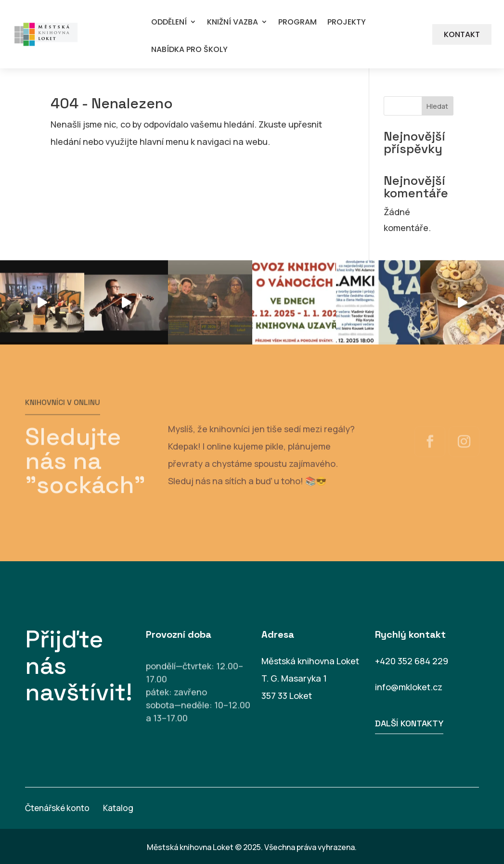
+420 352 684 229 (412, 661)
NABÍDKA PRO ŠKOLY (189, 50)
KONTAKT (462, 34)
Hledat (437, 106)
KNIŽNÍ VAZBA (233, 22)
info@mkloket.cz (409, 687)
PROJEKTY (347, 22)
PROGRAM (297, 22)
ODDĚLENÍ (169, 22)
